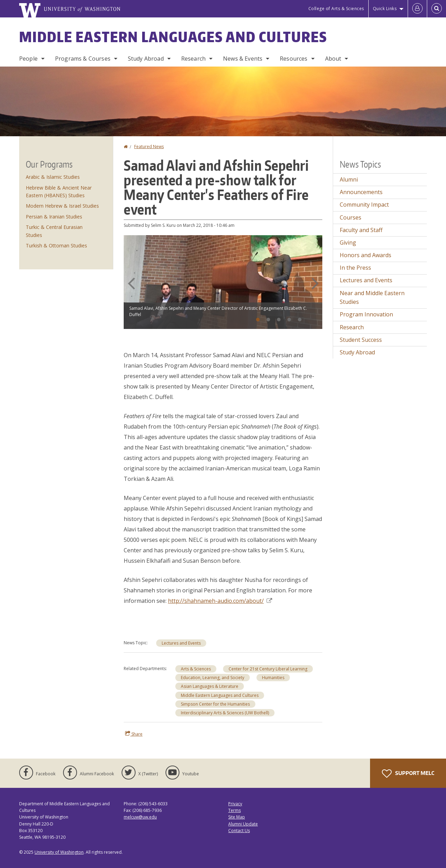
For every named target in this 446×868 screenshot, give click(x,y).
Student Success (361, 340)
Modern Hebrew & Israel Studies (62, 206)
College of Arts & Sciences (336, 9)
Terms (234, 810)
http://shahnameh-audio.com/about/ (220, 601)
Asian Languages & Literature (210, 686)
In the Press (355, 268)
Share (134, 734)
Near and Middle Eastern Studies (372, 298)
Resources (294, 59)
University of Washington (59, 852)
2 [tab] (268, 320)
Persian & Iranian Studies (54, 217)
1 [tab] (258, 320)
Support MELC (408, 774)
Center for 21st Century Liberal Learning (268, 669)
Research (193, 59)
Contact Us (239, 831)
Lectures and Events (181, 643)
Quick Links (385, 9)
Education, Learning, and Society (213, 678)
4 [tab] (289, 320)
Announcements (361, 192)
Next (315, 283)
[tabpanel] (223, 282)
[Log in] (417, 9)
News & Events (243, 59)
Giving (348, 243)
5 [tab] (300, 320)
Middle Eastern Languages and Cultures (173, 37)
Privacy (235, 804)
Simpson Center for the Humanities (215, 704)
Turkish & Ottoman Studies (56, 245)
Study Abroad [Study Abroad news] (357, 352)
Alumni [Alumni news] (349, 179)
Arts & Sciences (196, 669)
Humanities (273, 678)
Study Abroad (146, 59)
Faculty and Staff (361, 230)
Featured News (149, 147)
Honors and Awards (366, 255)
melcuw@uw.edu (140, 817)
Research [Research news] (352, 327)
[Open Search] (437, 9)
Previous (131, 283)
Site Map (237, 817)
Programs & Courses (83, 59)
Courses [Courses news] (351, 217)
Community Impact (364, 205)
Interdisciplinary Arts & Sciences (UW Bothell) (225, 713)
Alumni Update (243, 824)
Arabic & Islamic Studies (53, 177)
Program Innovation (366, 314)
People (28, 59)
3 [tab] (279, 320)
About (333, 59)
